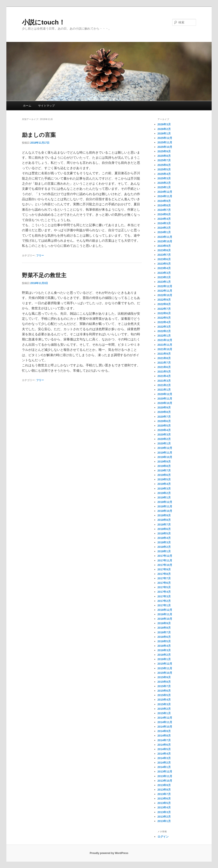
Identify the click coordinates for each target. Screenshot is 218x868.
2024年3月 (164, 223)
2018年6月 (164, 529)
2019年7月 (164, 470)
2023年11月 (165, 237)
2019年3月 (164, 489)
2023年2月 (164, 277)
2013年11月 (165, 776)
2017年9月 (164, 569)
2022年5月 (164, 318)
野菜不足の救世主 (44, 275)
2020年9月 (164, 408)
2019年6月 (164, 475)
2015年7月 (164, 686)
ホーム (27, 106)
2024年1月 (164, 232)
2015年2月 (164, 709)
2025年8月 (164, 156)
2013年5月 (164, 803)
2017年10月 (165, 565)
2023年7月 (164, 255)
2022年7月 (164, 309)
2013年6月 (164, 799)
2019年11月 (165, 453)
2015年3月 (164, 704)
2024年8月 (164, 205)
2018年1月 (164, 551)
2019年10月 (165, 457)
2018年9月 (164, 515)
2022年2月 (164, 331)
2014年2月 (164, 763)
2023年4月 (164, 268)
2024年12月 (165, 192)
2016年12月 (165, 610)
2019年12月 (165, 448)
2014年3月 (164, 758)
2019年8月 (164, 466)
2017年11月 (165, 560)
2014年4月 (164, 754)
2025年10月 (165, 147)
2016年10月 (165, 619)
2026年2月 (164, 129)
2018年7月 (164, 525)
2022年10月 (165, 295)
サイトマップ (46, 106)
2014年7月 (164, 740)
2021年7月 (164, 363)
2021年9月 (164, 354)
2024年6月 (164, 214)
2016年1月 (164, 659)
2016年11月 (165, 614)
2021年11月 (165, 345)
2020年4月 (164, 430)
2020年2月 (164, 439)
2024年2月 (164, 228)
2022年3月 (164, 327)
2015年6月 (164, 691)
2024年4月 (164, 219)
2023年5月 (164, 264)
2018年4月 (164, 538)
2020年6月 (164, 421)
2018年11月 (165, 506)
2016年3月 (164, 650)
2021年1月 (164, 390)
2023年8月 (164, 250)
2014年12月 (165, 718)
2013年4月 (164, 807)
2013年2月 (164, 817)
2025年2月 (164, 183)
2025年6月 (164, 165)
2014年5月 (164, 749)
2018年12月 (165, 502)
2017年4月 (164, 592)
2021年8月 (164, 358)
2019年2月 (164, 493)
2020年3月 (164, 435)
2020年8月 (164, 412)
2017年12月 (165, 556)
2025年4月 (164, 174)
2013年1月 (164, 821)
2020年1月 (164, 443)
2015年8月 (164, 682)
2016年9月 (164, 623)
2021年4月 (164, 376)
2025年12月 (165, 138)
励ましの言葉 (39, 135)
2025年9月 (164, 151)
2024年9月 (164, 201)
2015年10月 (165, 673)
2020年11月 (165, 399)
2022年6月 (164, 313)
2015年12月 (165, 664)
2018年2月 (164, 547)
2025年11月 (165, 142)
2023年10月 (165, 241)
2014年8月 (164, 736)
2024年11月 (165, 196)
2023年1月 (164, 282)
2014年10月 (165, 727)
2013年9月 (164, 785)
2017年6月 (164, 583)
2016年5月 (164, 641)
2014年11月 (165, 722)
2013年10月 (165, 781)
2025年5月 (164, 169)
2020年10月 (165, 403)
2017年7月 (164, 578)
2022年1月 (164, 336)
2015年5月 (164, 695)
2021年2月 (164, 385)
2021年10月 (165, 349)
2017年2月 (164, 601)
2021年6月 (164, 367)
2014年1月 (164, 767)
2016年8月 (164, 628)
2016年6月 (164, 637)
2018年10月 (165, 511)
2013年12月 (165, 772)
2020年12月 (165, 394)
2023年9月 (164, 246)
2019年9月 (164, 462)
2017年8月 (164, 574)
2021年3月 (164, 381)
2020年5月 (164, 426)
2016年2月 (164, 655)
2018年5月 (164, 533)
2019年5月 (164, 479)
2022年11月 (165, 291)
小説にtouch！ (44, 22)
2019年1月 (164, 498)
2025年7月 (164, 160)
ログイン (163, 837)
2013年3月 (164, 812)
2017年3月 (164, 596)
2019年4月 (164, 484)
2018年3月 (164, 542)
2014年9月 (164, 731)
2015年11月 (165, 668)
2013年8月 (164, 790)
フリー (40, 256)
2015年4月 (164, 700)
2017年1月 (164, 605)
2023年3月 (164, 273)
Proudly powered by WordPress (109, 853)
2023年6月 (164, 259)
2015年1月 (164, 713)
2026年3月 (164, 124)
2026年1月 (164, 133)
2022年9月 (164, 300)
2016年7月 (164, 632)
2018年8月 (164, 520)
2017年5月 (164, 587)
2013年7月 (164, 794)
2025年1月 (164, 187)
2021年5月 (164, 372)
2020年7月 (164, 417)
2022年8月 (164, 304)
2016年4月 (164, 646)
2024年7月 (164, 210)
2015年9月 (164, 677)
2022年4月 (164, 322)
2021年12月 (165, 340)
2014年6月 (164, 745)
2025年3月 (164, 178)
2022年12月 (165, 286)
